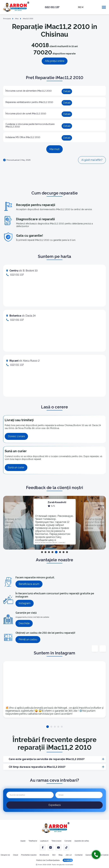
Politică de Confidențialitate (48, 860)
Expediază (55, 805)
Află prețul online (55, 61)
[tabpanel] (55, 522)
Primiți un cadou (28, 639)
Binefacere (44, 855)
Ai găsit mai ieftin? (92, 160)
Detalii (67, 91)
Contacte (79, 855)
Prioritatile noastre (29, 855)
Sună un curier (16, 467)
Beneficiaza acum (29, 584)
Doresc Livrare (16, 436)
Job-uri (69, 855)
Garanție (89, 855)
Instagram (25, 603)
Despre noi (5, 855)
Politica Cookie (102, 855)
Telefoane (33, 841)
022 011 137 (52, 7)
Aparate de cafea (82, 841)
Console (68, 841)
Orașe (16, 855)
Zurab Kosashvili (57, 502)
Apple (23, 841)
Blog (61, 855)
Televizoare (56, 841)
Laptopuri (44, 841)
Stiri (54, 855)
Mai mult (55, 149)
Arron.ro (68, 860)
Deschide (24, 623)
